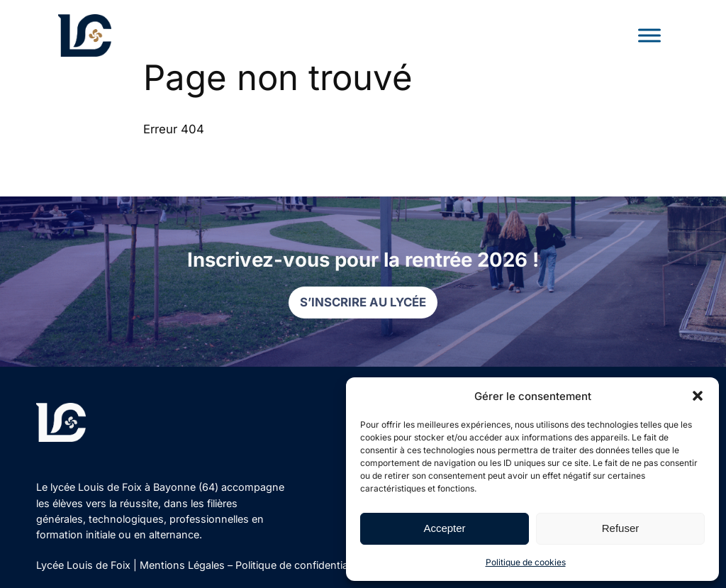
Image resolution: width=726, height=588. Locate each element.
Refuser (621, 528)
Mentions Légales (182, 565)
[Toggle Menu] (649, 35)
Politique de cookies (526, 562)
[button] (698, 396)
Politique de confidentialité (298, 565)
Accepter (444, 528)
